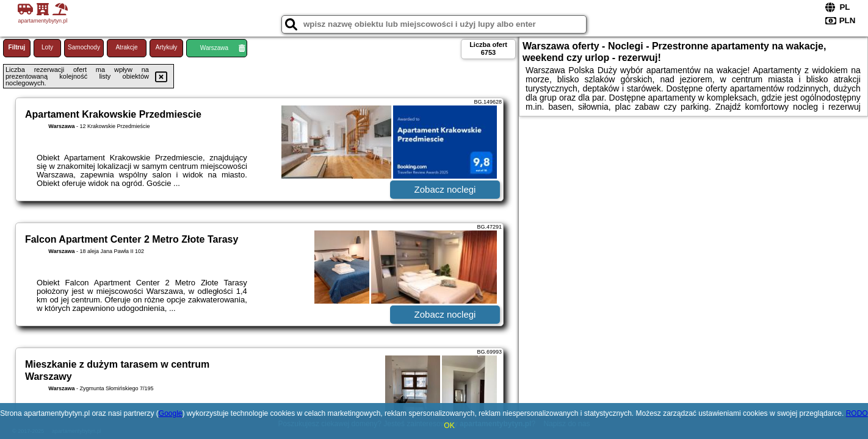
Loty (47, 47)
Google (171, 413)
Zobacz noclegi (445, 189)
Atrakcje (126, 47)
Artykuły (167, 47)
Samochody (84, 47)
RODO (857, 413)
